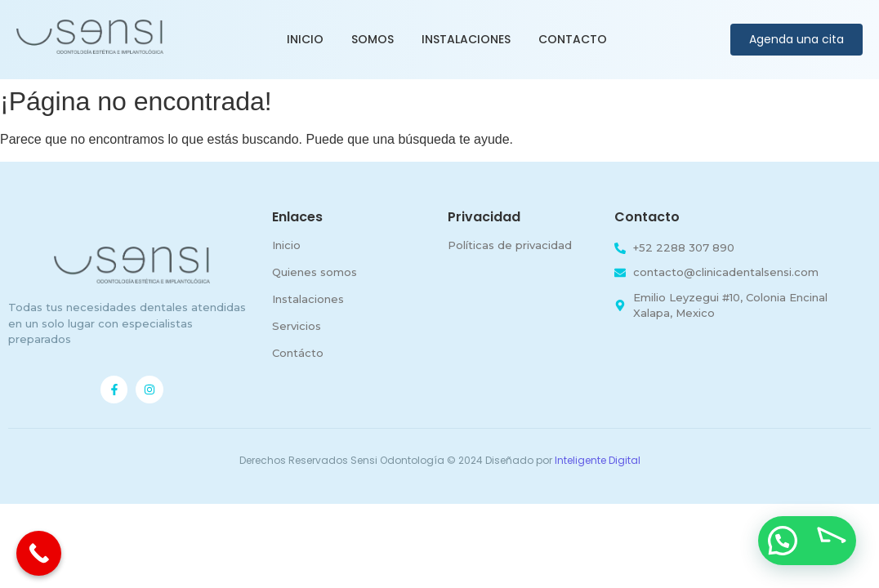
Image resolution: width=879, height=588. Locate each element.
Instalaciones (466, 39)
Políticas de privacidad (510, 245)
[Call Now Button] (39, 553)
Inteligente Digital (598, 460)
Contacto (573, 39)
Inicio (305, 39)
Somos (373, 39)
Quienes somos (315, 272)
